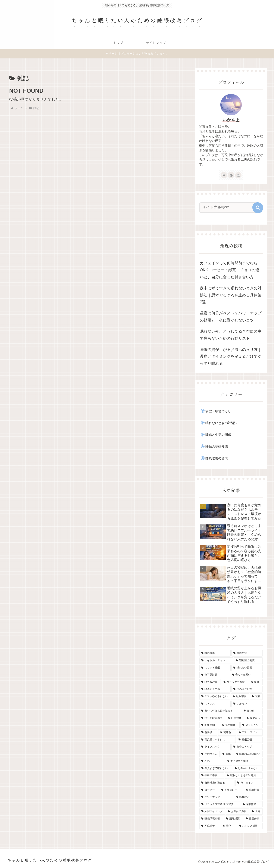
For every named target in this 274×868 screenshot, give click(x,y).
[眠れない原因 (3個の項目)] (247, 668)
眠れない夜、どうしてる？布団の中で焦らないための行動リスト (231, 335)
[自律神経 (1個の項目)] (235, 718)
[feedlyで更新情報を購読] (231, 175)
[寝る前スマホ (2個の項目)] (215, 689)
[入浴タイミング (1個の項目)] (212, 811)
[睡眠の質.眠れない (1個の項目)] (248, 754)
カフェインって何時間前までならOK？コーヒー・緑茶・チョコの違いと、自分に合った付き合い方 (230, 270)
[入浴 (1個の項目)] (256, 811)
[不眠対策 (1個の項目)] (210, 826)
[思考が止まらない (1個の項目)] (248, 768)
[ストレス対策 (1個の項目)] (250, 826)
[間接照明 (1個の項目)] (209, 725)
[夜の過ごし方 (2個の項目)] (247, 689)
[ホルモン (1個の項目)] (247, 704)
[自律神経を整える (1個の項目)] (217, 783)
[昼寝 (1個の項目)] (228, 826)
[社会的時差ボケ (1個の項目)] (212, 718)
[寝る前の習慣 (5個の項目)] (248, 661)
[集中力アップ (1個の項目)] (247, 747)
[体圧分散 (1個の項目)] (253, 819)
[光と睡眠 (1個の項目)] (230, 725)
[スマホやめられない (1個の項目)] (215, 697)
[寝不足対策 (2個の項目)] (214, 675)
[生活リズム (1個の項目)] (210, 754)
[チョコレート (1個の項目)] (231, 790)
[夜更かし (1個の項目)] (254, 718)
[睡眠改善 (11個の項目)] (215, 653)
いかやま (231, 120)
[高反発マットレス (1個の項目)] (218, 740)
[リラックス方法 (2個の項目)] (235, 682)
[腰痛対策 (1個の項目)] (234, 819)
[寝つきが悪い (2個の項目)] (246, 675)
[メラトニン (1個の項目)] (252, 725)
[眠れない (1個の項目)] (248, 797)
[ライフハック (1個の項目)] (215, 747)
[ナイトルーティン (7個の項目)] (216, 661)
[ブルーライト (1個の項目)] (250, 733)
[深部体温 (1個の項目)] (252, 804)
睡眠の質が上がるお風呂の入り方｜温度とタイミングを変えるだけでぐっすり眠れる (231, 357)
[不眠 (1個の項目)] (212, 761)
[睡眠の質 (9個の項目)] (247, 653)
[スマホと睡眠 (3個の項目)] (215, 668)
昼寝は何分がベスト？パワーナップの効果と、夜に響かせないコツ (231, 317)
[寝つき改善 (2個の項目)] (210, 682)
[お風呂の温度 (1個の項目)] (237, 811)
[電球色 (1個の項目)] (227, 733)
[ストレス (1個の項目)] (215, 704)
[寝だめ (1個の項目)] (252, 711)
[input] (228, 208)
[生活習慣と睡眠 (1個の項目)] (244, 761)
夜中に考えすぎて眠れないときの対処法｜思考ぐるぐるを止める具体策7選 (231, 295)
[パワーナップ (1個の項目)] (216, 797)
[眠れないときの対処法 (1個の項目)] (244, 776)
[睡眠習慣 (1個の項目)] (250, 740)
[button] (258, 208)
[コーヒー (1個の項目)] (209, 790)
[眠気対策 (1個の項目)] (253, 790)
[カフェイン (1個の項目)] (249, 783)
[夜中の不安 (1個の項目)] (212, 776)
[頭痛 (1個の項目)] (256, 697)
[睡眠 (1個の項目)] (227, 754)
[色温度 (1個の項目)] (208, 733)
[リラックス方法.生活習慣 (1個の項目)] (220, 804)
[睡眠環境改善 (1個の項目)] (211, 819)
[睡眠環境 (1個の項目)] (240, 697)
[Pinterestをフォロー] (224, 175)
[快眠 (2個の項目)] (256, 682)
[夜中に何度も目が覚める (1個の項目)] (220, 711)
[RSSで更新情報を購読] (238, 175)
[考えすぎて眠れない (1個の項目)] (216, 768)
